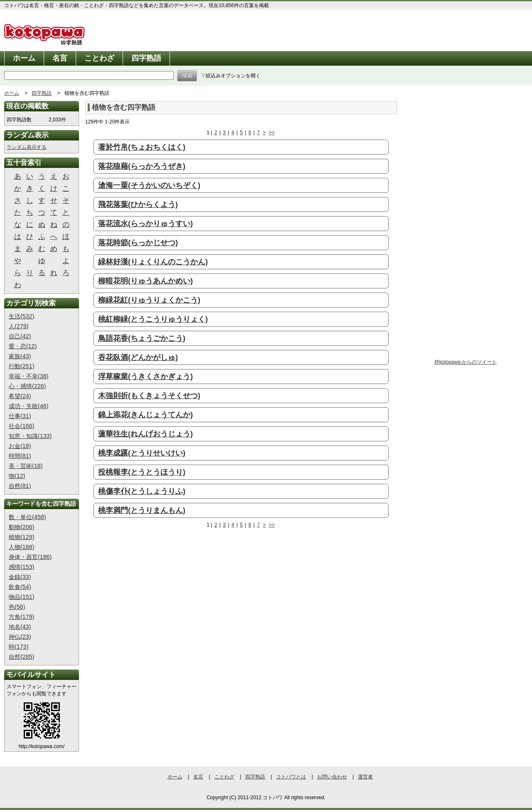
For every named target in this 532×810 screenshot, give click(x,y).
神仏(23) (20, 637)
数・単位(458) (27, 517)
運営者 (365, 777)
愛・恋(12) (23, 346)
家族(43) (20, 356)
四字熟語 (146, 58)
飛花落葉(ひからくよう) (138, 204)
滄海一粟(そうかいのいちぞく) (149, 185)
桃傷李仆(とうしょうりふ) (142, 491)
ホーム (24, 58)
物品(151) (22, 597)
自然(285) (22, 657)
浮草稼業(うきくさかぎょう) (145, 377)
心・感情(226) (27, 386)
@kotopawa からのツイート (466, 362)
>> (272, 133)
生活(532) (22, 316)
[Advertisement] (155, 598)
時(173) (19, 647)
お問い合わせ (332, 777)
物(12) (17, 476)
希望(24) (20, 396)
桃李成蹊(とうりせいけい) (142, 453)
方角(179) (22, 617)
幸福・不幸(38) (29, 376)
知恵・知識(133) (30, 436)
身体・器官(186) (30, 557)
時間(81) (20, 456)
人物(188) (22, 547)
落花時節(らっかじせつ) (138, 243)
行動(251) (22, 366)
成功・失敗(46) (29, 406)
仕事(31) (20, 416)
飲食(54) (20, 587)
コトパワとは (291, 777)
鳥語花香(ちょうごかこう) (142, 338)
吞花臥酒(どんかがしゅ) (138, 357)
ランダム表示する (27, 147)
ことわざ (99, 58)
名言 (60, 58)
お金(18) (20, 446)
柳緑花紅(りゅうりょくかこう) (149, 300)
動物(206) (22, 527)
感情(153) (22, 567)
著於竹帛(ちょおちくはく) (142, 147)
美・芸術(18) (26, 466)
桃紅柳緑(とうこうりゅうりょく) (153, 319)
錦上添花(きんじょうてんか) (145, 415)
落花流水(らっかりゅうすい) (145, 224)
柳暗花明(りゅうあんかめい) (145, 281)
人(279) (19, 326)
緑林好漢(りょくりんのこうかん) (153, 262)
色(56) (17, 607)
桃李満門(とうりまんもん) (142, 510)
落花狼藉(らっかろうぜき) (142, 166)
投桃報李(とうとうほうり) (142, 472)
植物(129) (22, 537)
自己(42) (20, 336)
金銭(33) (20, 577)
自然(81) (20, 486)
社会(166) (22, 426)
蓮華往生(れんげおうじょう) (145, 434)
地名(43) (20, 627)
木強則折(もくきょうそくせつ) (149, 396)
